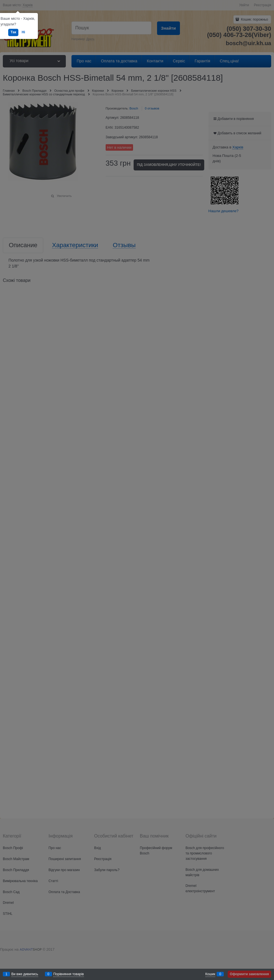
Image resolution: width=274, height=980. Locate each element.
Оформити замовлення (249, 974)
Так (13, 32)
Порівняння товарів (69, 974)
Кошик (210, 974)
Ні (23, 32)
